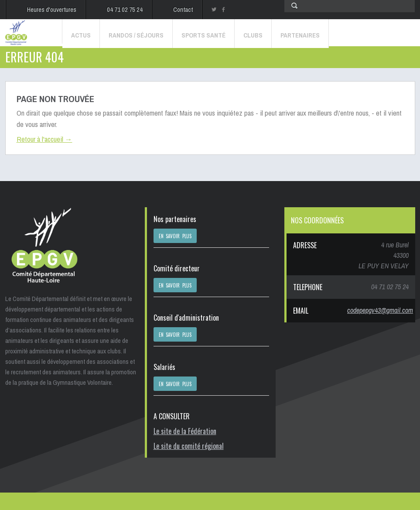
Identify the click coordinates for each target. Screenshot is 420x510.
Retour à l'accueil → (44, 139)
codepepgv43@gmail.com (380, 310)
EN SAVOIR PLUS (175, 236)
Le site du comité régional (189, 446)
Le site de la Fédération (185, 431)
